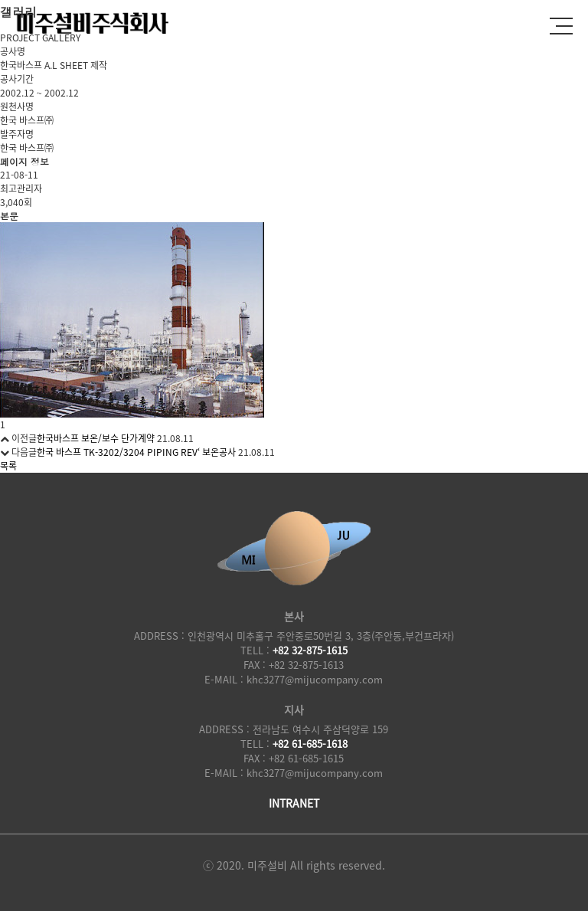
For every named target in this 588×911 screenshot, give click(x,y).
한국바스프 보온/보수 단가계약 (96, 438)
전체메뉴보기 (561, 23)
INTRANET (294, 803)
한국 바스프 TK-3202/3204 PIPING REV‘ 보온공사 (136, 452)
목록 (8, 466)
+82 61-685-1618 (310, 744)
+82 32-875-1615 (310, 650)
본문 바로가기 (0, 0)
